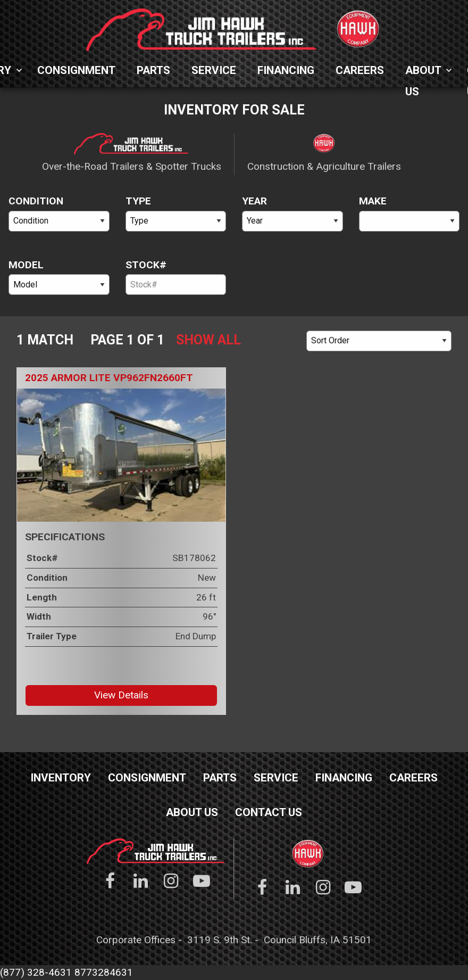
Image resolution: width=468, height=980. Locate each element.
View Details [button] (121, 695)
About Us (423, 72)
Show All (208, 340)
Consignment (76, 70)
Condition (36, 201)
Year (254, 201)
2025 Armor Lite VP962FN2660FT (109, 378)
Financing (286, 70)
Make (373, 201)
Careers (360, 70)
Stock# (146, 265)
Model (26, 265)
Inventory (61, 778)
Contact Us (269, 812)
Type (138, 201)
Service (214, 70)
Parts (153, 70)
